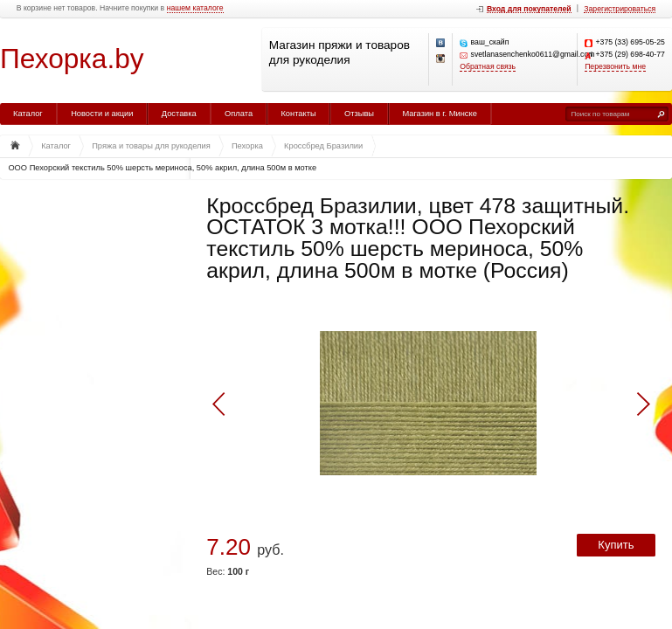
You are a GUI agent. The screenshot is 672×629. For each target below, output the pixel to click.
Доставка (179, 114)
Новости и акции (102, 114)
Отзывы (359, 114)
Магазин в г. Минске (439, 114)
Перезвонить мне (615, 67)
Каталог (28, 114)
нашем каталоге (195, 8)
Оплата (239, 114)
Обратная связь (488, 67)
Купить (616, 545)
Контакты (298, 114)
